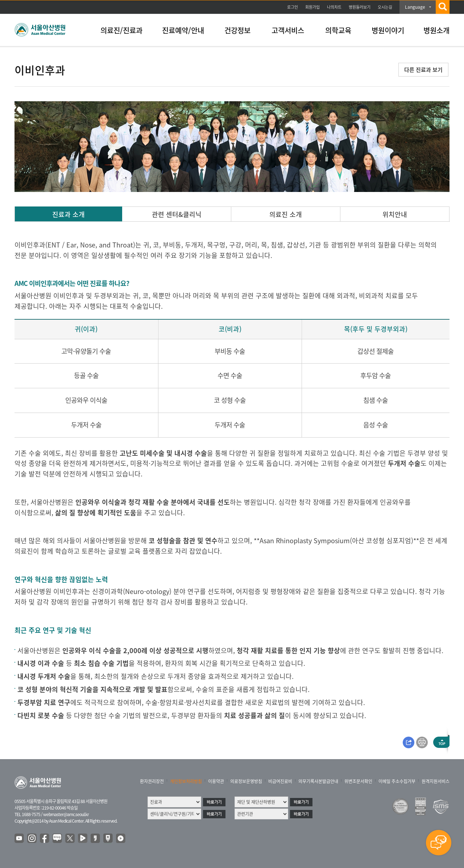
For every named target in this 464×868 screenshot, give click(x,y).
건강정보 (237, 30)
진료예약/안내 (183, 30)
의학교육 (338, 30)
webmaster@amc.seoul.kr (66, 814)
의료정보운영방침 (246, 781)
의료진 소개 (286, 214)
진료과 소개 (69, 214)
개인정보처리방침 (186, 781)
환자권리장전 (152, 781)
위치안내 (395, 214)
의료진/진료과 (121, 30)
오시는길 (385, 7)
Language (415, 7)
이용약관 (216, 781)
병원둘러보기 (360, 7)
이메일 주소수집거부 (397, 781)
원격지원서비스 (436, 781)
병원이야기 (388, 30)
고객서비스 (288, 30)
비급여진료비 (280, 781)
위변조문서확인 (358, 781)
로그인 (293, 7)
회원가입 (312, 7)
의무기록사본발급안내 (318, 781)
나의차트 (334, 7)
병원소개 (436, 30)
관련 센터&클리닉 (177, 214)
